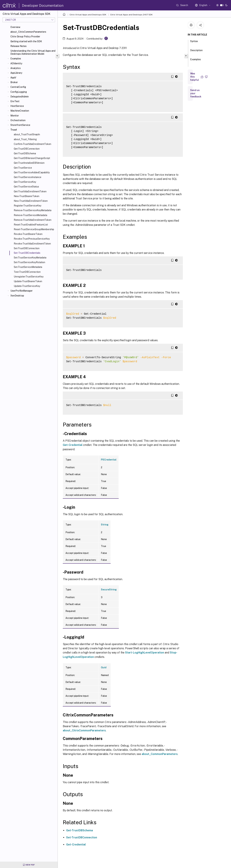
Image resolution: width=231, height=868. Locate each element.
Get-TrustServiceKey (25, 182)
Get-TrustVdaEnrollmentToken (30, 191)
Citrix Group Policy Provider (25, 37)
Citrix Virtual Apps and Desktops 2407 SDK (131, 15)
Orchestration (18, 120)
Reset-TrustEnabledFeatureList (31, 225)
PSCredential (109, 460)
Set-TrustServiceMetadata (28, 267)
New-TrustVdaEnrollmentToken (31, 201)
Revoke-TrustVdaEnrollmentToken (32, 244)
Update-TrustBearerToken (28, 281)
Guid (104, 667)
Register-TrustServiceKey (28, 206)
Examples (16, 59)
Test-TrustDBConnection (27, 272)
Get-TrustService (23, 168)
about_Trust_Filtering (25, 139)
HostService (17, 106)
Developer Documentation (43, 6)
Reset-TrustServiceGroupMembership (34, 229)
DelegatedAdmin (20, 97)
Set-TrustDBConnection (27, 248)
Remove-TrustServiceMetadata (30, 215)
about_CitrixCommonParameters (28, 32)
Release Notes (18, 46)
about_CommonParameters (160, 754)
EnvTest (15, 101)
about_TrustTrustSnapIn (27, 134)
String (105, 525)
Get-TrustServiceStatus (26, 187)
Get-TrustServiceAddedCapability (32, 172)
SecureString (109, 590)
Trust (14, 130)
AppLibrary (16, 73)
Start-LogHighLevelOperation (145, 653)
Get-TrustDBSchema (25, 153)
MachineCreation (20, 111)
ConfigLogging (19, 92)
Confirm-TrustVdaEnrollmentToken (32, 144)
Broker (14, 82)
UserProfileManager (21, 291)
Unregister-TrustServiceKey (29, 277)
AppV (13, 78)
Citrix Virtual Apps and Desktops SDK (88, 15)
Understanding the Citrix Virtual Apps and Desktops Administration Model (33, 52)
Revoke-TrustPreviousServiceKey (32, 239)
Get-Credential (73, 445)
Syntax (194, 43)
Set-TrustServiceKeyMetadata (30, 258)
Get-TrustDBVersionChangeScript (32, 158)
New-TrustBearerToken (27, 196)
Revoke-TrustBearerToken (28, 234)
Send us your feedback (196, 93)
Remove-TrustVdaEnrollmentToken (33, 220)
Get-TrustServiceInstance (28, 177)
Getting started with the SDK (26, 41)
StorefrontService (20, 125)
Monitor (15, 116)
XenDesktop (17, 296)
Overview (15, 27)
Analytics (16, 68)
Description (196, 52)
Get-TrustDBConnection (27, 149)
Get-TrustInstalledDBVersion (29, 163)
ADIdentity (16, 63)
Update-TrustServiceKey (27, 286)
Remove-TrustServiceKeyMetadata (33, 210)
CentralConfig (18, 87)
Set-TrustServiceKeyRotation (29, 262)
